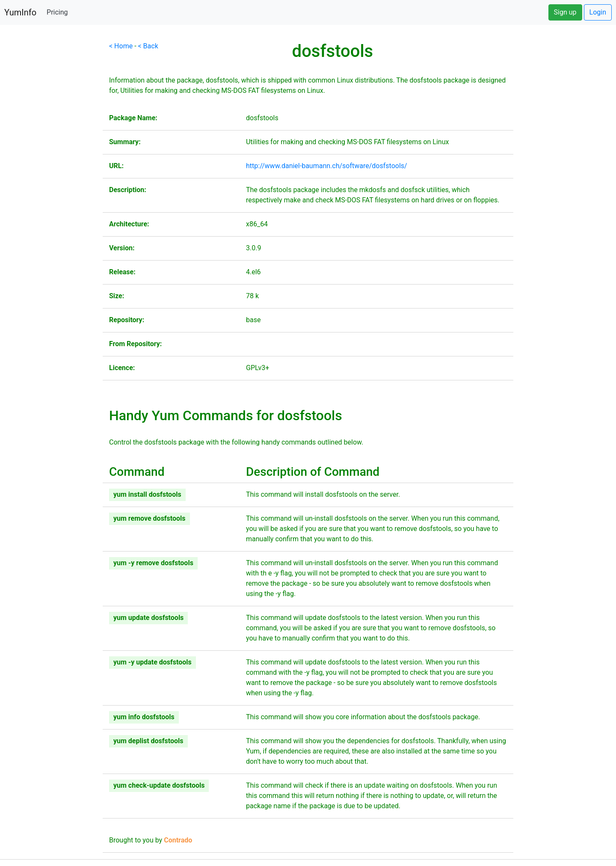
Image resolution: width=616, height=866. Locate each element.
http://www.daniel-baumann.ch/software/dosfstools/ (327, 166)
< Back (148, 46)
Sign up (565, 12)
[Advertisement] (51, 169)
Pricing (57, 12)
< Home (121, 46)
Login (598, 12)
